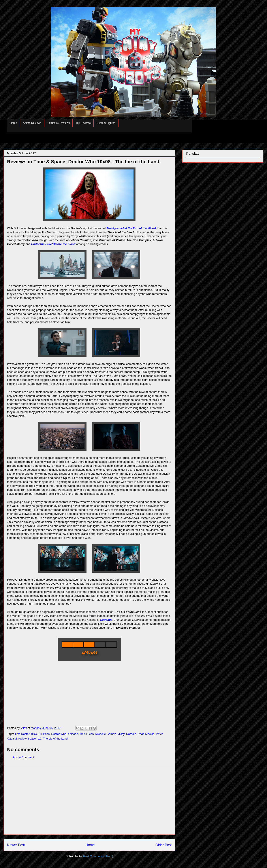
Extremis (106, 620)
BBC (34, 734)
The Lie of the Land (55, 739)
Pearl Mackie (146, 734)
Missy (121, 734)
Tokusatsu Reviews (59, 123)
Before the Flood (64, 244)
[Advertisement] (89, 800)
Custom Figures (106, 123)
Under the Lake (41, 244)
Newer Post (16, 845)
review (22, 739)
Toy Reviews (83, 123)
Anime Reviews (32, 123)
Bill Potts (44, 734)
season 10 (35, 739)
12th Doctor (22, 734)
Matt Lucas (87, 734)
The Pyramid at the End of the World (131, 228)
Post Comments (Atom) (98, 856)
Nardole (131, 734)
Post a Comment (23, 757)
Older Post (164, 845)
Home (13, 123)
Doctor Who (59, 734)
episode (73, 734)
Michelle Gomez (106, 734)
